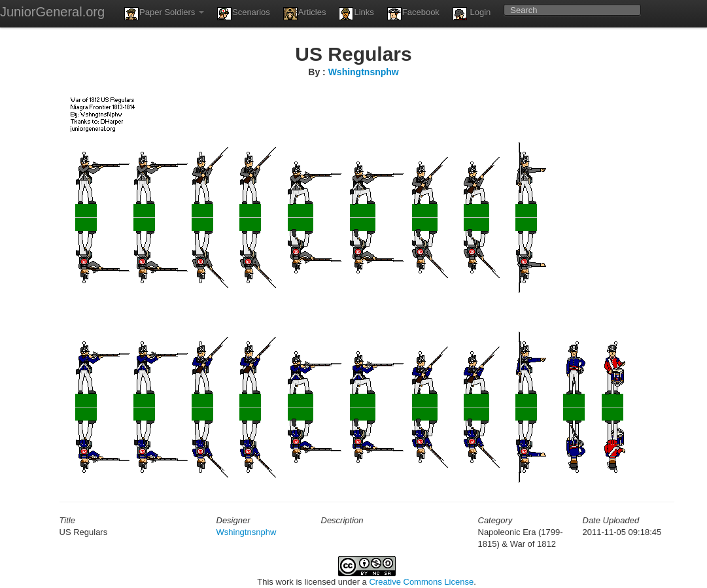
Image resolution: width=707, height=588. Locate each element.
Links (356, 14)
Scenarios (244, 14)
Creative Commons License (421, 582)
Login (472, 14)
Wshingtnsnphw (364, 72)
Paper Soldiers (164, 14)
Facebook (413, 14)
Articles (305, 14)
